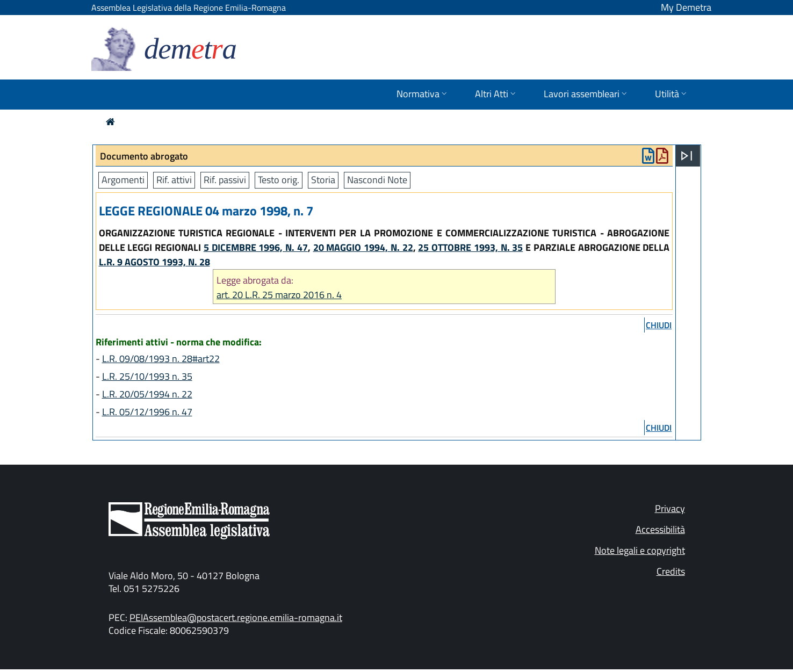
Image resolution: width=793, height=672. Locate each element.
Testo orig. (279, 180)
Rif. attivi (174, 180)
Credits (671, 571)
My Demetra (686, 7)
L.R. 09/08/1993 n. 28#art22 (161, 359)
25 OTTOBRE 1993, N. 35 (470, 247)
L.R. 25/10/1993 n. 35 (147, 376)
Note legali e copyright (640, 550)
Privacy (670, 508)
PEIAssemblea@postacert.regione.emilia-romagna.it (236, 617)
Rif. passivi (225, 180)
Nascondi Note (377, 180)
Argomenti (123, 180)
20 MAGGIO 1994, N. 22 (363, 247)
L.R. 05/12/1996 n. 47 (147, 412)
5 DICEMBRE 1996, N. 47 (256, 247)
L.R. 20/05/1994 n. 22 (147, 394)
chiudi (659, 325)
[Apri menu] (687, 156)
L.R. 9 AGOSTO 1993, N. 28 (154, 262)
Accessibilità (660, 529)
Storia (323, 180)
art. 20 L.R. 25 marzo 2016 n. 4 (279, 295)
